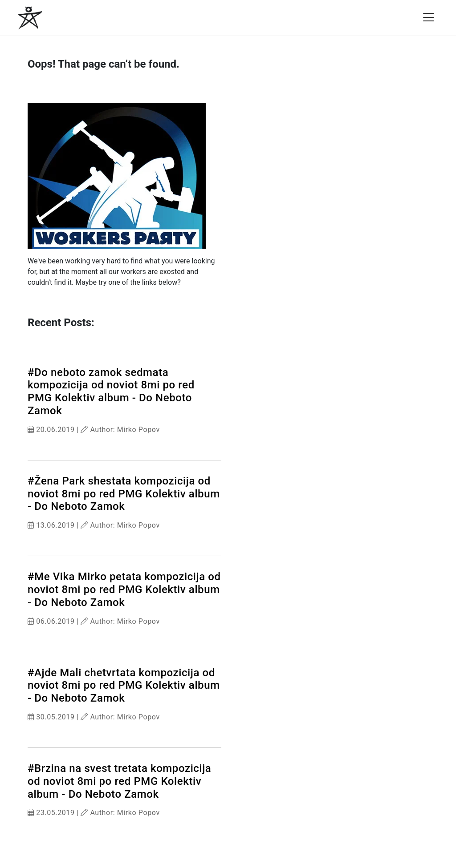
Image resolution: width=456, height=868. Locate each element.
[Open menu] (428, 18)
